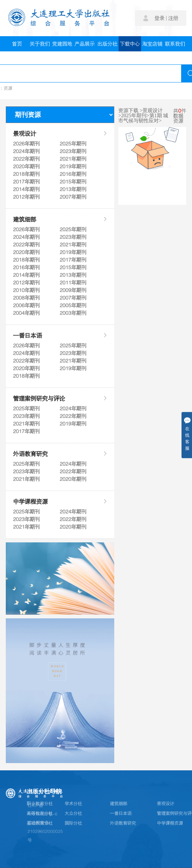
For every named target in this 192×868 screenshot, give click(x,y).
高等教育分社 (40, 813)
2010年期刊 (26, 290)
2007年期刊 (73, 197)
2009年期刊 (73, 290)
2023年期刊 (73, 151)
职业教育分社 (40, 804)
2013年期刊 (73, 189)
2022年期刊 (26, 159)
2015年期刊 (73, 182)
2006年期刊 (26, 305)
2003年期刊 (73, 313)
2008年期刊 (26, 298)
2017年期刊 (26, 182)
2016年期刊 (73, 174)
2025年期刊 (73, 144)
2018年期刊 (26, 174)
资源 (8, 88)
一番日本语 (60, 335)
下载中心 (130, 44)
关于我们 (40, 44)
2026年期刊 (26, 144)
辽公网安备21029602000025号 (45, 831)
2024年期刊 (26, 151)
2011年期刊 (73, 283)
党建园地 (62, 44)
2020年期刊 (26, 166)
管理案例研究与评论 (60, 398)
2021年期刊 (73, 159)
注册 (173, 18)
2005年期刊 (73, 305)
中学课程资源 (60, 501)
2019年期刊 (73, 166)
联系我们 (175, 44)
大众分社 (73, 813)
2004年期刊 (26, 313)
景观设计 (60, 134)
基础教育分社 (40, 823)
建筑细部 (60, 219)
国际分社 (73, 823)
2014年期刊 (26, 189)
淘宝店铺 (152, 44)
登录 (159, 18)
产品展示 (85, 44)
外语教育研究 (60, 454)
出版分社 (107, 44)
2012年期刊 (26, 197)
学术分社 (73, 804)
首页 (17, 44)
